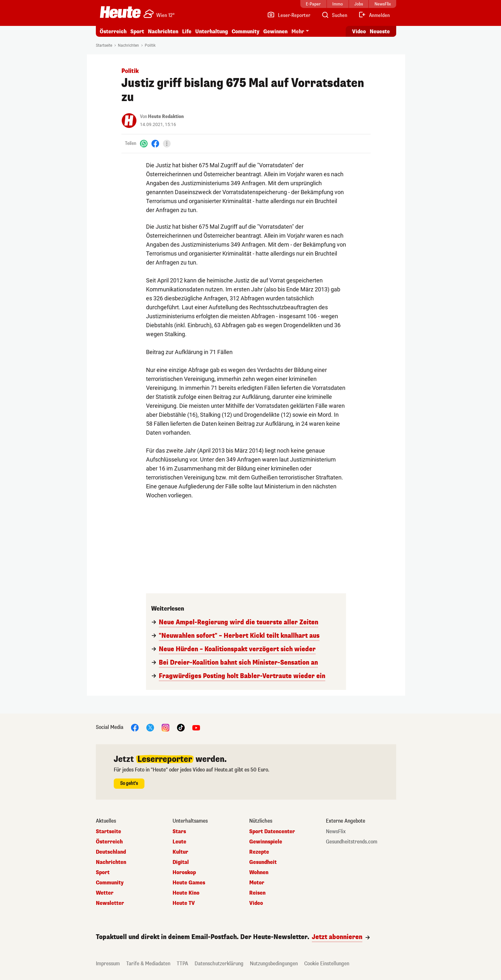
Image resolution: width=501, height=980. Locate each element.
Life (187, 32)
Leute (179, 842)
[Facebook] (155, 143)
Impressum (108, 964)
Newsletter (110, 903)
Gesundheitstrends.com (352, 842)
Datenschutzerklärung (219, 964)
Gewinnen (275, 32)
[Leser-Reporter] (289, 15)
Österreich (113, 32)
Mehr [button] (298, 32)
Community (246, 32)
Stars (179, 832)
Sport (137, 32)
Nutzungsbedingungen (274, 964)
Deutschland (111, 852)
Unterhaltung (212, 32)
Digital (181, 862)
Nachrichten (163, 32)
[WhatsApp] (144, 143)
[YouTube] (196, 727)
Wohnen (259, 873)
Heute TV (184, 903)
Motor (257, 883)
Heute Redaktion (166, 117)
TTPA (182, 964)
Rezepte (259, 852)
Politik (150, 45)
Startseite (104, 45)
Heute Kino (186, 893)
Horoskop (184, 873)
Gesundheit (263, 862)
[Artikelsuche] (334, 15)
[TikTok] (181, 727)
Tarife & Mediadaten (148, 964)
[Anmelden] (374, 15)
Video (256, 903)
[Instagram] (166, 727)
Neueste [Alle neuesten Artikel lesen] (380, 32)
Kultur (180, 852)
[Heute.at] (120, 12)
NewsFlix (336, 832)
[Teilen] (167, 144)
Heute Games (189, 883)
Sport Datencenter (272, 832)
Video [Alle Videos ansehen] (359, 32)
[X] (150, 727)
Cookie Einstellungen (327, 964)
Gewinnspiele (266, 842)
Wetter (105, 893)
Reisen (257, 893)
